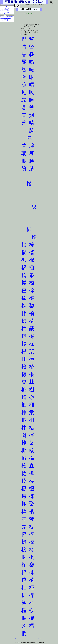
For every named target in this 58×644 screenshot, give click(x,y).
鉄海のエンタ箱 (4, 21)
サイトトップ (4, 7)
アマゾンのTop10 (4, 20)
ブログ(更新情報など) (6, 18)
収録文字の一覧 (4, 10)
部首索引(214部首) (5, 11)
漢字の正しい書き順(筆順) (7, 17)
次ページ (41, 638)
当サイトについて (5, 8)
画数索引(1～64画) (5, 12)
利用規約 (3, 14)
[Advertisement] (29, 18)
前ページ (17, 638)
